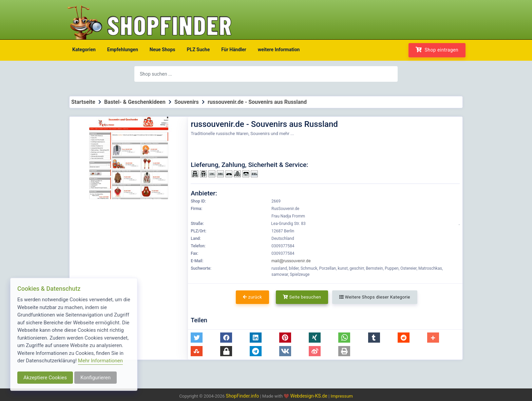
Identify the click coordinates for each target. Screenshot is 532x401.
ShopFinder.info (243, 396)
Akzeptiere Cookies (45, 378)
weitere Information (279, 50)
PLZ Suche (198, 50)
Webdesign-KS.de (310, 396)
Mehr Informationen (100, 361)
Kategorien (84, 50)
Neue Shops (163, 50)
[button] (197, 338)
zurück (252, 297)
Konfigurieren (96, 378)
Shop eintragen (437, 50)
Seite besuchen (302, 297)
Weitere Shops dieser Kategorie (375, 297)
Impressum (341, 396)
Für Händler (234, 50)
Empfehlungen (123, 50)
